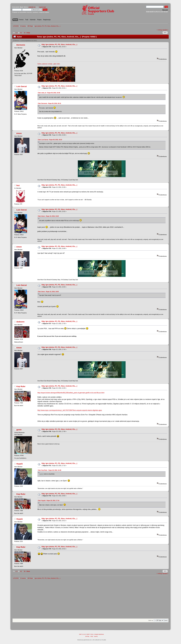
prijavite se (32, 7)
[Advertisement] (90, 600)
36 (25, 33)
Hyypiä (20, 464)
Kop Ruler (21, 386)
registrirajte (42, 7)
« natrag (159, 30)
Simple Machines (99, 634)
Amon (19, 133)
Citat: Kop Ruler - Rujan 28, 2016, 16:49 (50, 470)
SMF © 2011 (90, 634)
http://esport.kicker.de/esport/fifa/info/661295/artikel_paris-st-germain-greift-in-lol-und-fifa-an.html (71, 393)
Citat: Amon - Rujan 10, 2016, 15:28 (48, 216)
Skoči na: (151, 620)
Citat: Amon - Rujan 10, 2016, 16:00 (48, 292)
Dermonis (21, 45)
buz (18, 185)
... (23, 33)
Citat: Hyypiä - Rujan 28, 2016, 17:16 (49, 501)
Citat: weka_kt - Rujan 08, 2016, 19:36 (49, 93)
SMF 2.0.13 (82, 634)
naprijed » (165, 30)
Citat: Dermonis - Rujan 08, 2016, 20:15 (49, 103)
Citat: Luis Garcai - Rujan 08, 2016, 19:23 (50, 140)
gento (19, 430)
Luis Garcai (22, 86)
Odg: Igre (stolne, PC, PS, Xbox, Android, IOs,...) (59, 45)
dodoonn (20, 322)
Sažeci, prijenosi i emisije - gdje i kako (49, 64)
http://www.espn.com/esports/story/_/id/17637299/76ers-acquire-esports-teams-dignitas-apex (70, 410)
